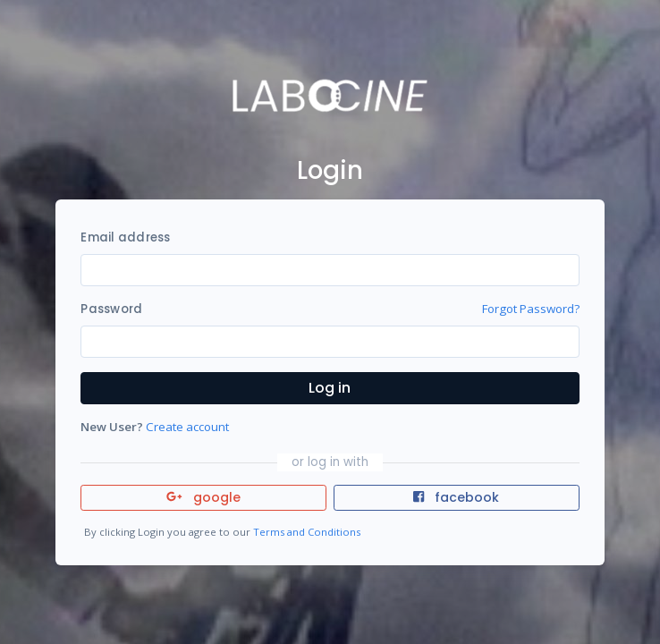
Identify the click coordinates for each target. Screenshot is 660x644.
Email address (125, 237)
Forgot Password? (531, 309)
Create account (187, 427)
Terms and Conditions (307, 532)
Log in (330, 388)
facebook (456, 497)
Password (111, 309)
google (203, 497)
